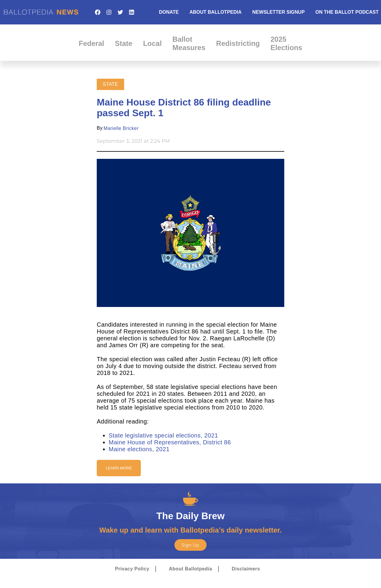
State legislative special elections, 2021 (163, 435)
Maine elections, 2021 (139, 449)
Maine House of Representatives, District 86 (170, 442)
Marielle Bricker (121, 128)
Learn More (119, 468)
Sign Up (190, 545)
